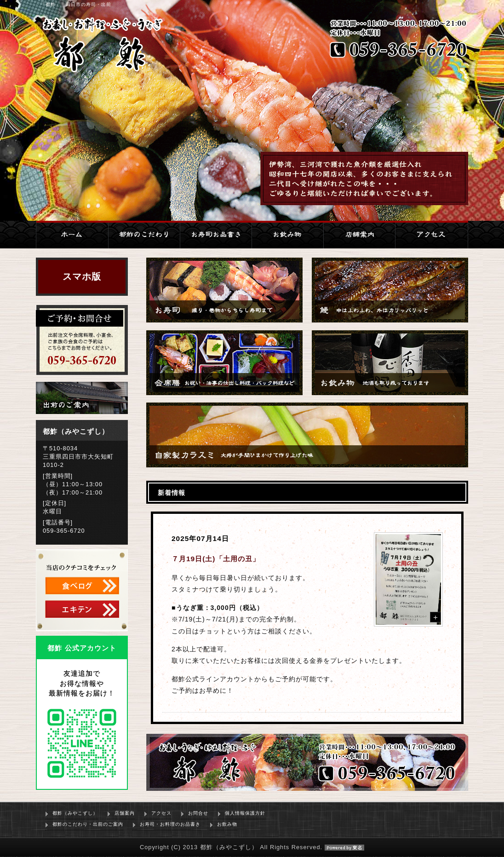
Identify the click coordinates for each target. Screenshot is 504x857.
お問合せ (198, 813)
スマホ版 (82, 276)
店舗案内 (125, 813)
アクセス (161, 813)
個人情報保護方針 (245, 813)
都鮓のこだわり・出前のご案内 (88, 824)
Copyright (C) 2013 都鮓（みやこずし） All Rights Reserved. (252, 847)
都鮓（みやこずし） (75, 813)
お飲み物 (227, 824)
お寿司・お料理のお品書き (170, 824)
